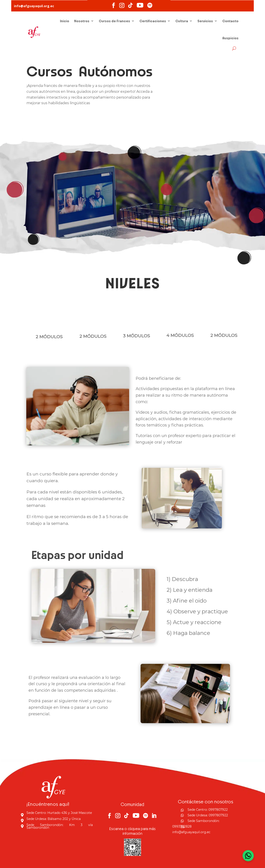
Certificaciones (153, 21)
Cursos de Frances (114, 21)
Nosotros (82, 21)
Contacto (230, 21)
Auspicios (230, 38)
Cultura (182, 21)
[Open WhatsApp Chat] (248, 856)
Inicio (65, 21)
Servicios (205, 21)
